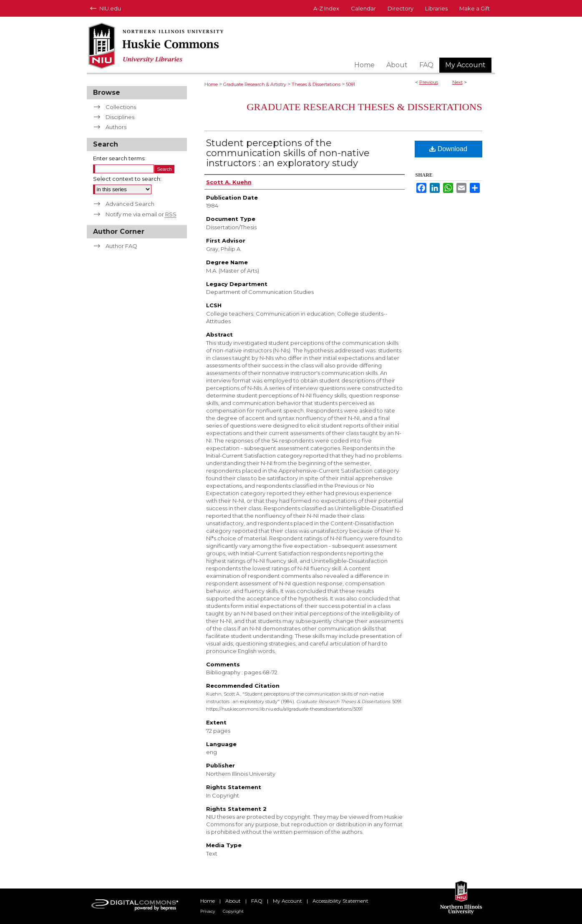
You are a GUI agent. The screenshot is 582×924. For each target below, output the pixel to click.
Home (211, 84)
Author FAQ (121, 246)
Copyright (233, 911)
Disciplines (120, 117)
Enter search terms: (119, 158)
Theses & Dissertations (316, 84)
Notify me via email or (141, 214)
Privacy (208, 911)
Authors (116, 127)
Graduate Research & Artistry (255, 84)
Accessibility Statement (340, 901)
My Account (287, 901)
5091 (350, 84)
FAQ (257, 901)
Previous (429, 82)
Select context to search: (127, 179)
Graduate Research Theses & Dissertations (364, 107)
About (233, 901)
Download (448, 149)
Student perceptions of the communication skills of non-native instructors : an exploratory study (288, 153)
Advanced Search (130, 204)
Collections (121, 107)
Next (457, 82)
